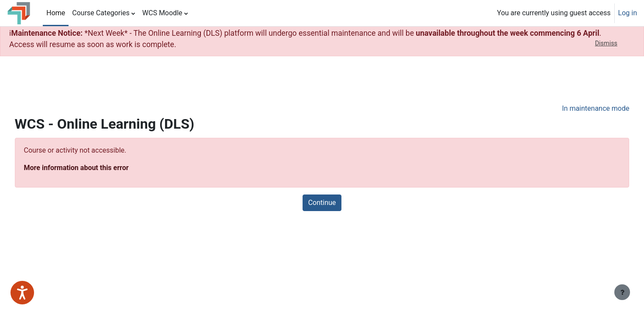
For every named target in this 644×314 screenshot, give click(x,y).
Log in (628, 13)
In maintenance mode (579, 108)
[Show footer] (622, 292)
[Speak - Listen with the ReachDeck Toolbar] (22, 293)
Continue (322, 203)
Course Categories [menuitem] (101, 13)
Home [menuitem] (56, 13)
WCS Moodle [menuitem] (162, 13)
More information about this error (93, 168)
